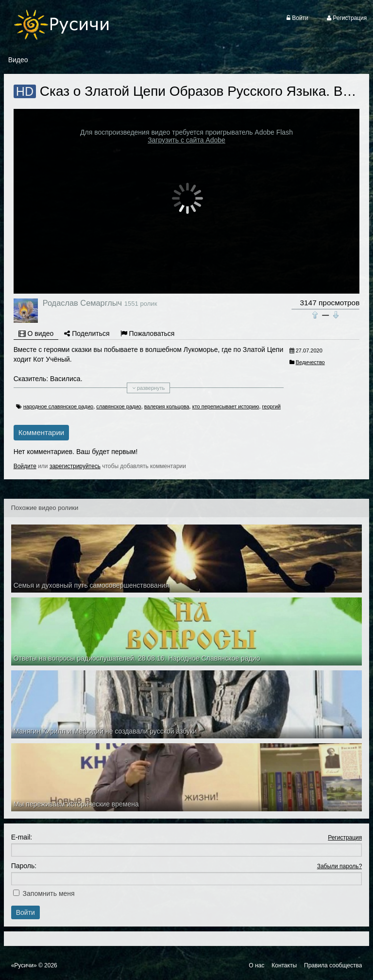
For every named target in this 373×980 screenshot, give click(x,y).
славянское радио (119, 406)
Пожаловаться (148, 333)
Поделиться (87, 333)
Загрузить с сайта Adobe (186, 140)
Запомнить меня (49, 893)
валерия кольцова (167, 406)
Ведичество (310, 362)
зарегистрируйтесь (75, 466)
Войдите (25, 466)
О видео (36, 333)
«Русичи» (24, 965)
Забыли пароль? (340, 866)
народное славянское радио (58, 406)
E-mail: (22, 837)
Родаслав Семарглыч (82, 303)
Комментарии (41, 432)
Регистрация (345, 838)
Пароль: (24, 866)
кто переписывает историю (226, 406)
